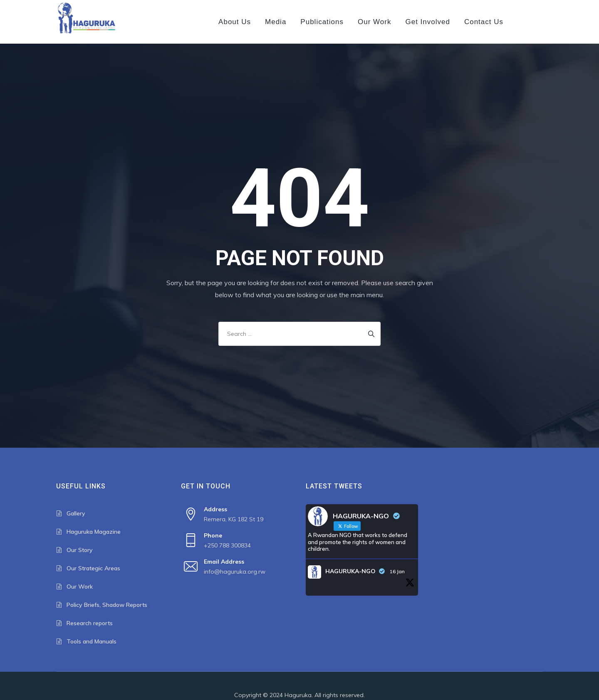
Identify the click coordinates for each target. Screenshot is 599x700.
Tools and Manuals (92, 641)
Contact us (484, 22)
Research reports (90, 623)
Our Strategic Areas (93, 568)
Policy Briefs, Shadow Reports (107, 605)
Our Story (80, 550)
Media (276, 22)
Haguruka (298, 695)
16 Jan (397, 571)
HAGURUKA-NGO (350, 571)
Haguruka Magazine (94, 532)
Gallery (76, 513)
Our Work (374, 22)
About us (235, 22)
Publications (322, 22)
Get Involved (427, 22)
